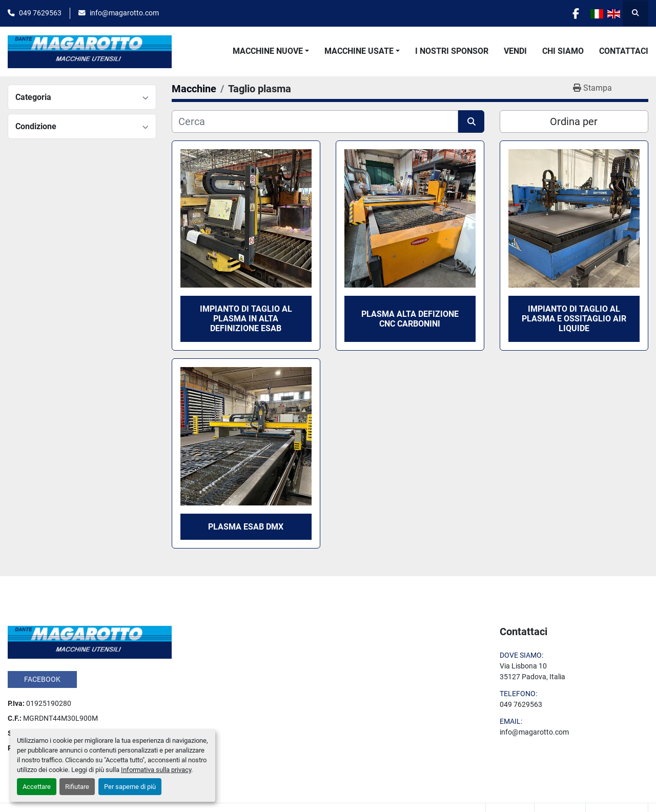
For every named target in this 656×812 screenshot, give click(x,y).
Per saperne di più (130, 787)
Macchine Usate (359, 51)
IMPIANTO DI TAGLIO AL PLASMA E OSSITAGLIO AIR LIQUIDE (574, 319)
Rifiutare (77, 787)
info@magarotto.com (124, 13)
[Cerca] (315, 121)
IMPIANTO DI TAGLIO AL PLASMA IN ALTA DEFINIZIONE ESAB (246, 319)
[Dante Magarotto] (90, 641)
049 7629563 (40, 13)
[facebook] (575, 13)
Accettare (37, 787)
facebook (42, 679)
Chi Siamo (563, 51)
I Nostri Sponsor (452, 51)
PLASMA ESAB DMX (246, 527)
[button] (271, 51)
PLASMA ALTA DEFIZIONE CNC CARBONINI (410, 319)
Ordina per (574, 121)
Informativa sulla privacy (156, 770)
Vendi (515, 51)
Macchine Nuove (268, 51)
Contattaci (624, 51)
